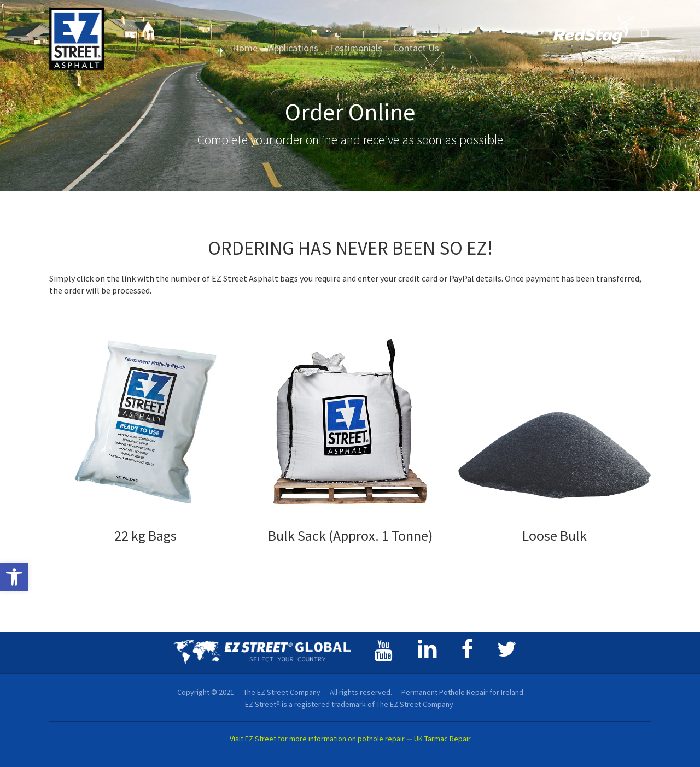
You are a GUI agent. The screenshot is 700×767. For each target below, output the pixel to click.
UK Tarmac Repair (442, 739)
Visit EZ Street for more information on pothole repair (317, 739)
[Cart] (645, 32)
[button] (14, 577)
